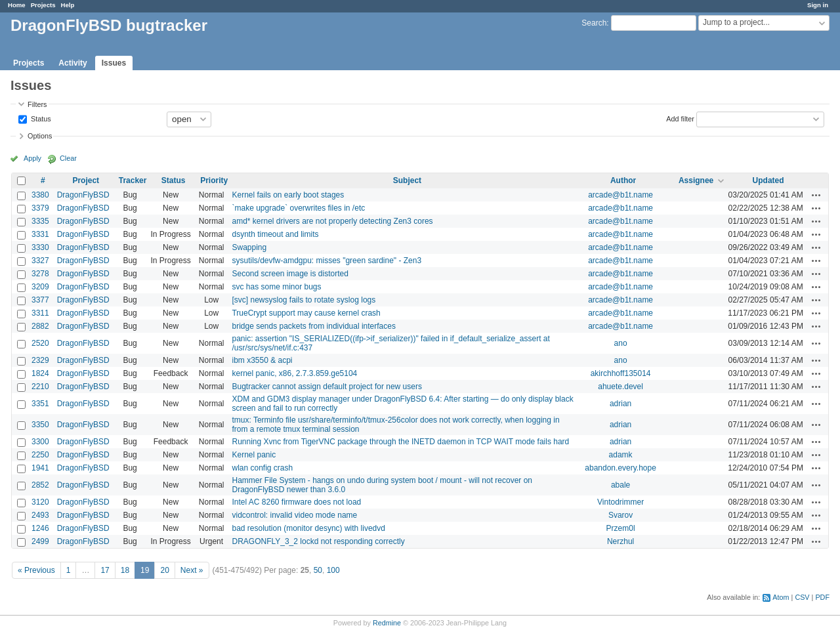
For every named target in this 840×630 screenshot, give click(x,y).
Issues (114, 63)
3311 (40, 313)
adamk (621, 455)
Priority (214, 180)
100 (333, 570)
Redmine (387, 623)
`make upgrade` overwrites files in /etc (298, 208)
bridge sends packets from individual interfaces (313, 326)
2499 (40, 541)
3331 (40, 234)
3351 (40, 404)
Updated (768, 180)
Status (40, 118)
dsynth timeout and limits (275, 234)
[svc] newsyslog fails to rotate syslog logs (304, 300)
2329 (40, 360)
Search (594, 23)
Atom (781, 597)
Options (40, 136)
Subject (407, 180)
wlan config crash (262, 468)
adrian (620, 404)
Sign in (818, 5)
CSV (802, 597)
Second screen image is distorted (290, 274)
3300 (40, 442)
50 (318, 570)
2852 (40, 485)
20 (164, 570)
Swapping (249, 247)
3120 (40, 502)
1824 (40, 373)
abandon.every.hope (620, 468)
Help (68, 5)
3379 (40, 208)
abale (620, 485)
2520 (40, 343)
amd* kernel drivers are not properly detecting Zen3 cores (332, 221)
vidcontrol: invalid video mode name (294, 515)
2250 (40, 455)
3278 (40, 274)
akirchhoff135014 (621, 373)
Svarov (620, 515)
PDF (822, 597)
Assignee (696, 180)
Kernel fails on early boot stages (288, 195)
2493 (40, 515)
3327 (40, 261)
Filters (37, 104)
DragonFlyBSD (83, 195)
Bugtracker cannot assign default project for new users (327, 387)
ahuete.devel (620, 387)
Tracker (133, 180)
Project (86, 180)
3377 (40, 300)
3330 (40, 247)
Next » (192, 570)
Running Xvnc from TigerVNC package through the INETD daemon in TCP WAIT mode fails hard (400, 442)
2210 (40, 387)
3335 (40, 221)
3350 (40, 425)
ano (621, 343)
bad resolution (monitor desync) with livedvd (308, 528)
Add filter (680, 118)
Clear (68, 158)
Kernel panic (254, 455)
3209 (40, 287)
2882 (40, 326)
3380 (40, 195)
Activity (73, 63)
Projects (43, 5)
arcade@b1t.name (620, 195)
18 (125, 570)
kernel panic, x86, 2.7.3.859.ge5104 (294, 373)
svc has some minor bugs (276, 287)
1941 (40, 468)
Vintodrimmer (620, 502)
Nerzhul (620, 541)
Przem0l (621, 528)
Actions (816, 195)
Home (17, 5)
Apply (32, 158)
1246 (40, 528)
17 (105, 570)
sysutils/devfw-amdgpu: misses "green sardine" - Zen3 (326, 261)
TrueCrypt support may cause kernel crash (306, 313)
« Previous (36, 570)
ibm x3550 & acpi (262, 360)
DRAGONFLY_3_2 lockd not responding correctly (318, 541)
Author (623, 180)
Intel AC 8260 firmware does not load (296, 502)
